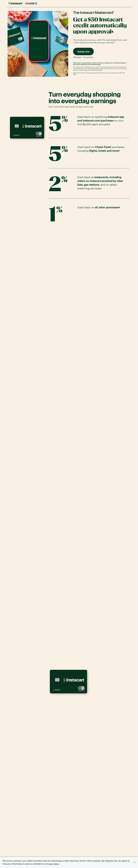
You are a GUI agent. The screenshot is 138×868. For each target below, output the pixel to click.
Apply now (85, 52)
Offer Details (78, 57)
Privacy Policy (53, 864)
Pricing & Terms (89, 57)
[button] (135, 862)
